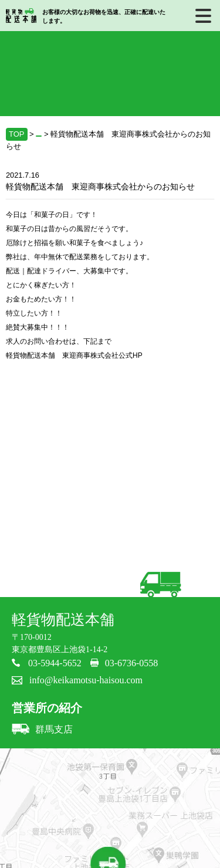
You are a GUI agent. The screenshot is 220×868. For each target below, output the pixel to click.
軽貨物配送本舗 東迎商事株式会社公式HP (74, 355)
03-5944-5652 (55, 663)
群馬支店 (42, 729)
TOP (17, 134)
